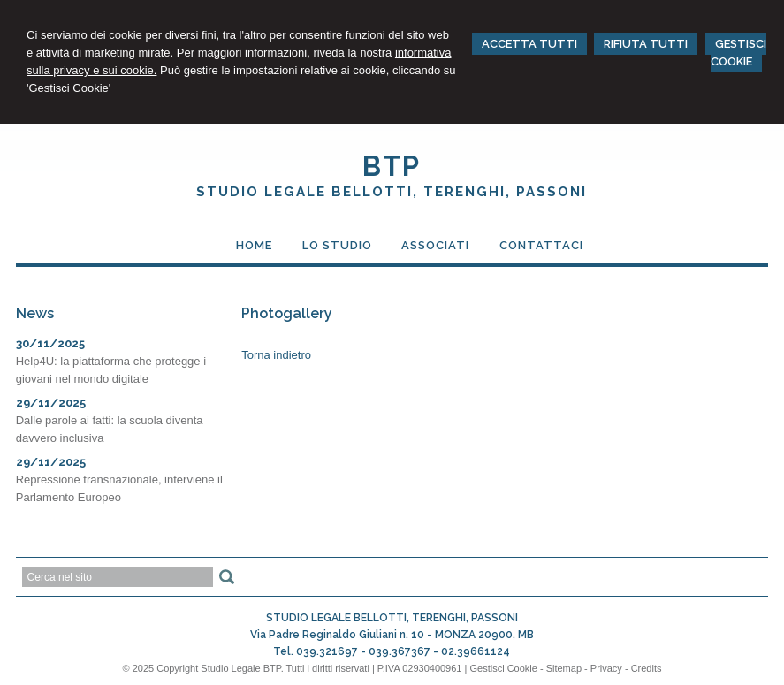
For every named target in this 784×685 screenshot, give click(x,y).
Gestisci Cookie (503, 668)
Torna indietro (276, 355)
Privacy (606, 668)
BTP (392, 166)
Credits (647, 668)
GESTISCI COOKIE (738, 53)
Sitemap (564, 668)
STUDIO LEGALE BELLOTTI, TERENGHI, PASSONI (392, 192)
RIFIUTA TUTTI (646, 44)
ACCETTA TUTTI (529, 44)
